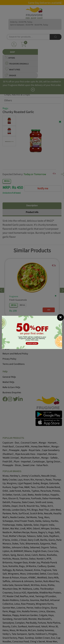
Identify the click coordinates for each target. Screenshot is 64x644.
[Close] (60, 317)
